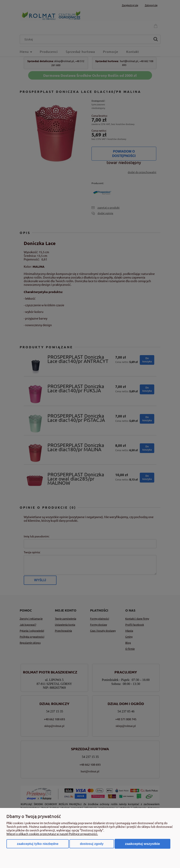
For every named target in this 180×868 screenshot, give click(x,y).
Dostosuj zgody (92, 844)
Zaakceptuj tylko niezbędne (38, 844)
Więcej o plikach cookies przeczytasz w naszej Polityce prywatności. (52, 834)
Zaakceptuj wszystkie (143, 844)
